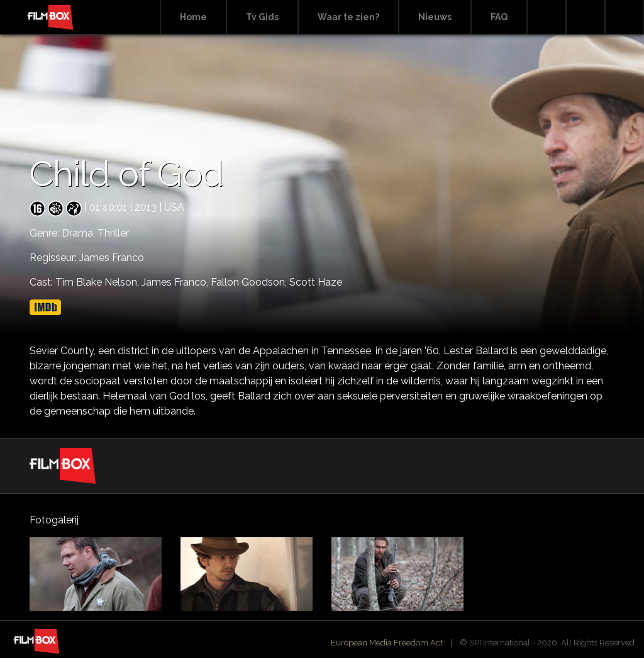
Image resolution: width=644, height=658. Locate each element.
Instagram (625, 17)
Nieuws (435, 17)
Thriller (113, 233)
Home (193, 17)
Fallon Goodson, (250, 282)
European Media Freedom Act (387, 643)
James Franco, (176, 282)
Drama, (80, 233)
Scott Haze (316, 282)
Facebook (586, 17)
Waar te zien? (348, 17)
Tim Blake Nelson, (98, 282)
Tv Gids (262, 17)
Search (547, 17)
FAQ (499, 17)
